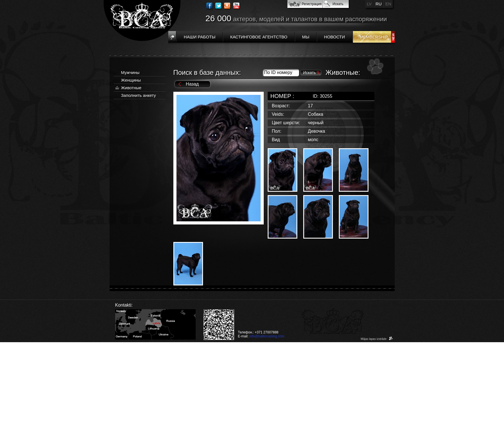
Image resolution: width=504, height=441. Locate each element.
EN (388, 4)
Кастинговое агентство (259, 37)
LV (369, 4)
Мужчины (130, 72)
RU (379, 4)
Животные (131, 88)
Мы (306, 37)
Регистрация (312, 4)
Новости (335, 37)
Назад (192, 84)
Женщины (131, 80)
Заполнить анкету (139, 95)
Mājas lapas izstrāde (377, 339)
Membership (374, 37)
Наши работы (200, 37)
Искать (338, 4)
